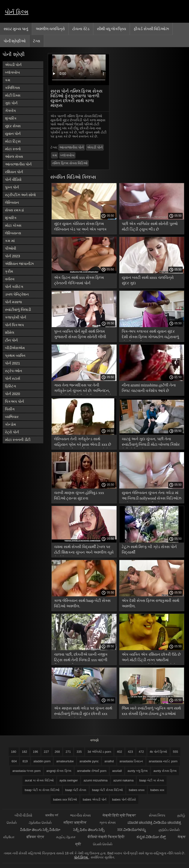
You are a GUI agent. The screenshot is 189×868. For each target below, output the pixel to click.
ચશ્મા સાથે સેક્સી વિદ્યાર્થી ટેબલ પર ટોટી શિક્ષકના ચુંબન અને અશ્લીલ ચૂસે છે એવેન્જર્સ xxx (84, 550)
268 (57, 752)
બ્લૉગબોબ (12, 72)
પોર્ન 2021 (13, 363)
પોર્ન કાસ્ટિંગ (14, 287)
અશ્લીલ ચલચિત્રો (50, 29)
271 (68, 752)
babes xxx (157, 790)
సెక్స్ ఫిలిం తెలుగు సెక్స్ (89, 830)
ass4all (117, 771)
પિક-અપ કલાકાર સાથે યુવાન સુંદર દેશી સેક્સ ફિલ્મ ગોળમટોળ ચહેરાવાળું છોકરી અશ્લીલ (150, 335)
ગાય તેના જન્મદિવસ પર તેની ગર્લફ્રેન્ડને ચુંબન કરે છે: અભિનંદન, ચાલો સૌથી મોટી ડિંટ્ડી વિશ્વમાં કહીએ (83, 389)
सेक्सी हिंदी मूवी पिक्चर (120, 815)
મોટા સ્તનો (13, 149)
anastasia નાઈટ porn (163, 761)
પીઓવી (11, 248)
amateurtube (65, 761)
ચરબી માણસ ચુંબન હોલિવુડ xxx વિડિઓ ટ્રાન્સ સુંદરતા (79, 495)
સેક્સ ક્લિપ (157, 815)
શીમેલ (10, 332)
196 (35, 752)
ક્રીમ (9, 271)
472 (141, 752)
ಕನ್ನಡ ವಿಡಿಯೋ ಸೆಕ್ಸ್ (151, 837)
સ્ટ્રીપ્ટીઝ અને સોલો (20, 195)
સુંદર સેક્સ (13, 126)
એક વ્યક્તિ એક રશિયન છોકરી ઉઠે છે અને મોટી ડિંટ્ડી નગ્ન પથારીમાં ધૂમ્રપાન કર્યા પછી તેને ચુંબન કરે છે (151, 658)
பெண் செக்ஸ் (103, 844)
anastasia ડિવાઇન (131, 761)
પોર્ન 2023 (13, 256)
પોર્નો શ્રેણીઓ (15, 41)
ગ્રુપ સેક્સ (107, 822)
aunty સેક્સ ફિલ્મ (165, 771)
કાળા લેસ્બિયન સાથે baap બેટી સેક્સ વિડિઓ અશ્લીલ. (82, 603)
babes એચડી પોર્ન (95, 799)
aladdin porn (42, 761)
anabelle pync (89, 761)
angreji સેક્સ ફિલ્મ (59, 771)
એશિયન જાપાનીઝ (19, 264)
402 (119, 752)
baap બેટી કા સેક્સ (152, 780)
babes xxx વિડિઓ (65, 799)
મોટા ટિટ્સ (13, 141)
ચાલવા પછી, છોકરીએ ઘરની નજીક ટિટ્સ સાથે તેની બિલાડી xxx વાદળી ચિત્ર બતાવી (81, 658)
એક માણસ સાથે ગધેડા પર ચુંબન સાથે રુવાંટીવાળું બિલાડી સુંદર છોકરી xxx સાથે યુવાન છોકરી (83, 712)
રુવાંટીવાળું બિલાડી (18, 310)
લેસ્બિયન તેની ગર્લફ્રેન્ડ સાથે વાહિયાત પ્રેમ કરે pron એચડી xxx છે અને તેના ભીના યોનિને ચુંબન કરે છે (83, 442)
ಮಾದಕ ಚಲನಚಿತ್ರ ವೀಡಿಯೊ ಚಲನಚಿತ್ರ (154, 822)
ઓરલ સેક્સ (14, 157)
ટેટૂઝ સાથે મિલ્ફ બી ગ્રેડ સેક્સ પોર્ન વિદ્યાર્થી (149, 549)
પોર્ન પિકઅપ (14, 325)
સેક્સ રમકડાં (14, 210)
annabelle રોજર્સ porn (92, 771)
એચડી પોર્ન (13, 65)
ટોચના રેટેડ (81, 29)
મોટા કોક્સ (13, 225)
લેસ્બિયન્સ (13, 233)
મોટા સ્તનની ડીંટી (18, 440)
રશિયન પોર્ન (14, 172)
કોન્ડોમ (11, 424)
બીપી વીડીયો (24, 815)
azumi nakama (124, 780)
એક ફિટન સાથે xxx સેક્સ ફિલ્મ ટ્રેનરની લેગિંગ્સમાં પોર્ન (79, 280)
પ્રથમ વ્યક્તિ (15, 355)
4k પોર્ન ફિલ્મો (158, 752)
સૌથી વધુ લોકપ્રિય (112, 29)
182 (25, 752)
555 (176, 752)
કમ (8, 80)
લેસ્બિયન (12, 202)
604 (14, 761)
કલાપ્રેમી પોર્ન (16, 317)
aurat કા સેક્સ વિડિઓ (39, 780)
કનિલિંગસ (12, 88)
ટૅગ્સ (37, 41)
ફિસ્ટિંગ (11, 386)
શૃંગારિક (11, 118)
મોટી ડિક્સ (13, 95)
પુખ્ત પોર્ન (12, 187)
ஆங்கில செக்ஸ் (40, 822)
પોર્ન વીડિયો (13, 179)
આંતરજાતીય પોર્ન (18, 164)
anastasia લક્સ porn (27, 771)
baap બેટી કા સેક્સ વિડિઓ (42, 790)
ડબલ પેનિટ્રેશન (17, 294)
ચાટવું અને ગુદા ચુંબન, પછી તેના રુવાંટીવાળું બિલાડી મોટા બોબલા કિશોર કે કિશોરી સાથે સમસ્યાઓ (151, 442)
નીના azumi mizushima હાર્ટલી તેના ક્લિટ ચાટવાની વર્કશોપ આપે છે (149, 388)
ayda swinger (69, 780)
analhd (109, 761)
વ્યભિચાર (12, 417)
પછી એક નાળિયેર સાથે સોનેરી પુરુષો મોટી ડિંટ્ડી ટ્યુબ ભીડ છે (150, 226)
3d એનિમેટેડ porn (99, 752)
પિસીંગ (10, 409)
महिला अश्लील (75, 822)
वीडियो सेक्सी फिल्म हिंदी (106, 837)
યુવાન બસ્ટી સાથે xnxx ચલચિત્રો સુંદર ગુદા (148, 280)
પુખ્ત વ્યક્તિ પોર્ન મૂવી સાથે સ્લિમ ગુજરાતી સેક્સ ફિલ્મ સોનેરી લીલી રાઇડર (80, 335)
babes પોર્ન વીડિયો (124, 799)
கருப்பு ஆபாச (66, 837)
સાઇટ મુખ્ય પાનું (16, 29)
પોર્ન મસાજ (13, 302)
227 (46, 752)
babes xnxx (137, 790)
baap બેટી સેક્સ (76, 790)
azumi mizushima (95, 780)
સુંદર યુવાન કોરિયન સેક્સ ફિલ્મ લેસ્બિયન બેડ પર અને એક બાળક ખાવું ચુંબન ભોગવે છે (80, 227)
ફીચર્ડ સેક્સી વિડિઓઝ (151, 29)
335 (79, 752)
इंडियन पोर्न (35, 837)
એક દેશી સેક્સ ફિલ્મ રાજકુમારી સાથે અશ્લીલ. (150, 603)
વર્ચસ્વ (10, 279)
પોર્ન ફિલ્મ (17, 12)
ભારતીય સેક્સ (80, 815)
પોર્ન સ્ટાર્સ (13, 378)
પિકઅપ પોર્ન (14, 401)
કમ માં (10, 241)
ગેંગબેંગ (10, 111)
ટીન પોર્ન (11, 340)
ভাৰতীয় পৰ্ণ (52, 815)
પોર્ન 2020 (13, 394)
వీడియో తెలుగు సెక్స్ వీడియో (41, 830)
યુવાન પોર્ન (13, 134)
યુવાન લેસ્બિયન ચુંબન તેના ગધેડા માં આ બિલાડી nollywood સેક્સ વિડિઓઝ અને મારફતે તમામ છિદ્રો (152, 496)
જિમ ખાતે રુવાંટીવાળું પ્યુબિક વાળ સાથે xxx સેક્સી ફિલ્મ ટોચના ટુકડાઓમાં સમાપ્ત (151, 712)
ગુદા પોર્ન (11, 103)
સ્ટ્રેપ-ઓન (14, 371)
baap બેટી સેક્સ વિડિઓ (108, 790)
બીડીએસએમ (15, 348)
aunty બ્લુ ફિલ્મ (138, 771)
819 (25, 761)
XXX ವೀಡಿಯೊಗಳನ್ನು (132, 830)
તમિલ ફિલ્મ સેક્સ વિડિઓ (70, 163)
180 (14, 752)
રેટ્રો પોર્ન (12, 432)
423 (130, 752)
